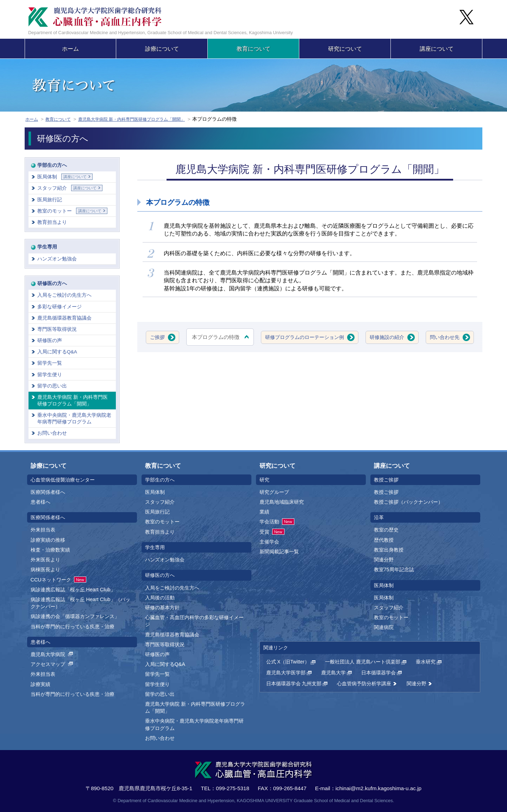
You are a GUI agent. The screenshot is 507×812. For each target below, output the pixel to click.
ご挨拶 (180, 337)
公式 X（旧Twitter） (288, 662)
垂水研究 (426, 662)
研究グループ (274, 492)
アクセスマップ (52, 664)
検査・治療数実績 (50, 550)
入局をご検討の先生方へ (64, 295)
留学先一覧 (50, 363)
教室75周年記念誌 (394, 569)
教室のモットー (72, 211)
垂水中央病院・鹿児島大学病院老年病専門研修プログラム (74, 418)
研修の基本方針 (162, 608)
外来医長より (45, 560)
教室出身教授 (389, 550)
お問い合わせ (52, 433)
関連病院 (384, 627)
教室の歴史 (386, 530)
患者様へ (40, 502)
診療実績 (40, 684)
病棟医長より (45, 569)
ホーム (70, 49)
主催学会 (269, 542)
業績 (264, 512)
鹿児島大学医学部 (286, 673)
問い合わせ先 (306, 360)
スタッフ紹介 (70, 188)
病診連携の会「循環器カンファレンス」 (75, 616)
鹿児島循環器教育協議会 (64, 318)
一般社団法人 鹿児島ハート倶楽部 (363, 662)
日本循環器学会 (378, 673)
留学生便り (50, 375)
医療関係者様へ (48, 492)
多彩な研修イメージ (60, 307)
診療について (162, 49)
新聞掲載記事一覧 (279, 552)
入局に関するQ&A (57, 352)
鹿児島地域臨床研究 (282, 502)
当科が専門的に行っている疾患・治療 (73, 627)
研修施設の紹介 (420, 337)
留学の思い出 (52, 386)
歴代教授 (384, 540)
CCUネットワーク (58, 580)
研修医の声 (50, 341)
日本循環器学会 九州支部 (294, 684)
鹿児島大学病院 (52, 654)
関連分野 (384, 560)
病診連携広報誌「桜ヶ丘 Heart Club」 (73, 590)
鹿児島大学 (333, 673)
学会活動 (277, 522)
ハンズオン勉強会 (57, 259)
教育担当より (52, 222)
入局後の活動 (160, 598)
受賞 (272, 532)
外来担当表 (43, 530)
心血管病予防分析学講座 (364, 684)
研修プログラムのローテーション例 (332, 337)
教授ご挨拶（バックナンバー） (408, 502)
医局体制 (65, 177)
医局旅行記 (50, 200)
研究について (345, 49)
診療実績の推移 (48, 540)
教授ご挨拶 (386, 492)
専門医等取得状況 (57, 329)
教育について (254, 49)
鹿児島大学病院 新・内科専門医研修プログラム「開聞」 (147, 119)
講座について (437, 49)
